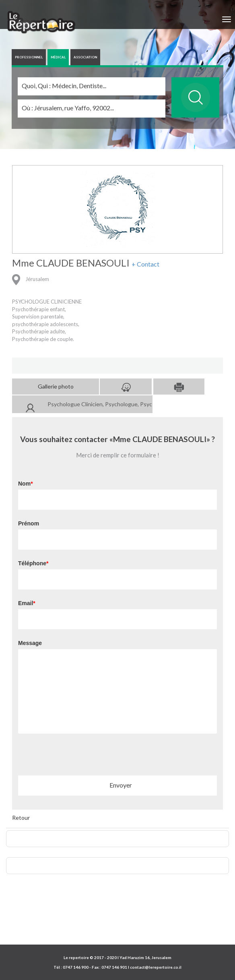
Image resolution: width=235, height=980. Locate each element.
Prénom (29, 523)
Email (26, 603)
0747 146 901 (114, 967)
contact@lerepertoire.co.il (156, 967)
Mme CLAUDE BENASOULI (71, 263)
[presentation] (79, 757)
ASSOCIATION (85, 57)
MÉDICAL (58, 57)
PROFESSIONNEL (29, 57)
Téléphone (32, 563)
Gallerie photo (56, 386)
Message (30, 643)
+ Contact (145, 264)
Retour (21, 818)
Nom (24, 484)
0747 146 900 (76, 967)
